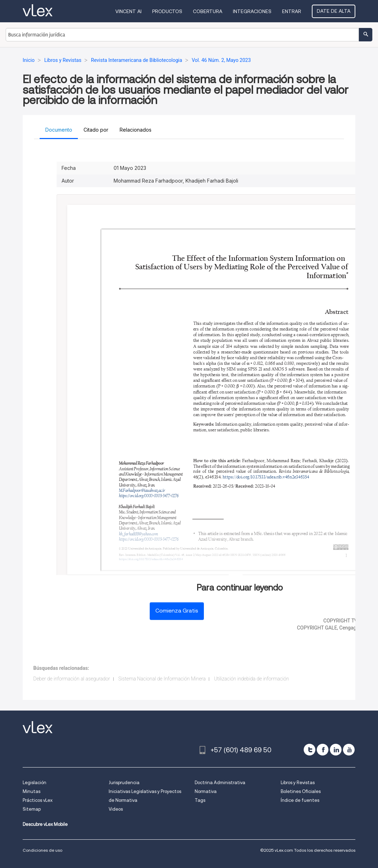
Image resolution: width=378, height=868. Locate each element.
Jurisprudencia (124, 783)
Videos (116, 809)
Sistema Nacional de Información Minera (162, 679)
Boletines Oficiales (301, 791)
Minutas (31, 791)
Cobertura (208, 11)
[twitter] (310, 750)
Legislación (35, 783)
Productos (167, 11)
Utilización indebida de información (252, 679)
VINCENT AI (128, 11)
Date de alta (334, 11)
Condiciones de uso (42, 850)
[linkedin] (336, 750)
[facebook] (323, 750)
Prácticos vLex (38, 800)
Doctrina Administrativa (220, 783)
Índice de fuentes (300, 800)
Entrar (292, 11)
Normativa (206, 791)
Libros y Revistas (298, 783)
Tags (200, 800)
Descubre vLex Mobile (45, 824)
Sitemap (32, 809)
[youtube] (349, 750)
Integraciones (252, 11)
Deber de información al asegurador (72, 679)
